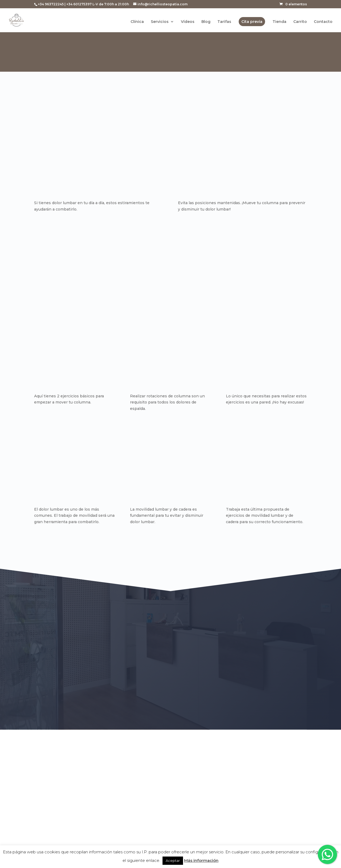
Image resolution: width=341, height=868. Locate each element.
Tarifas (224, 22)
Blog (206, 22)
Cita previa (252, 22)
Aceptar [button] (173, 861)
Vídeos (188, 22)
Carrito (300, 22)
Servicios (160, 22)
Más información (201, 860)
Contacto (323, 22)
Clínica (137, 22)
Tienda (279, 22)
